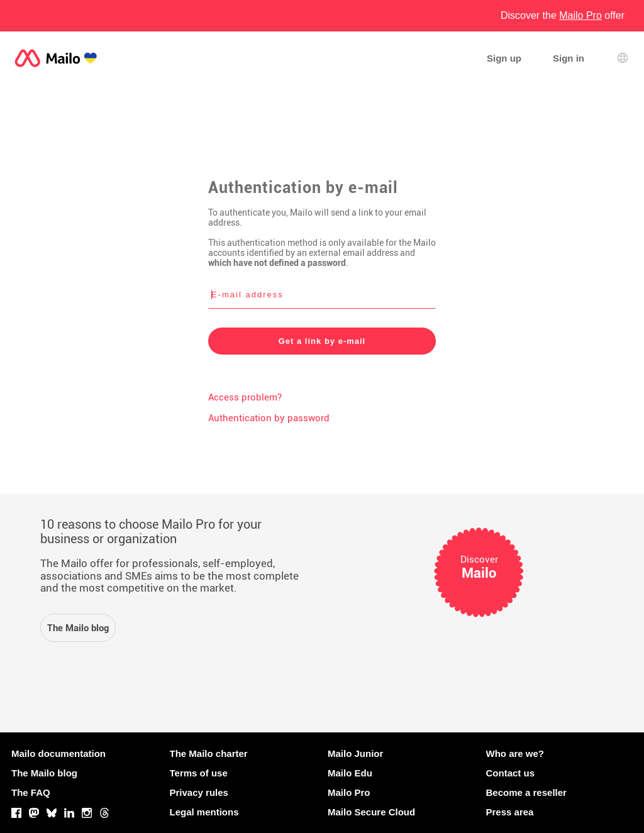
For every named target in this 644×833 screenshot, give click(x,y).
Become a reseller (526, 792)
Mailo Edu (350, 773)
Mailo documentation (58, 753)
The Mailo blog (44, 773)
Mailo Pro (349, 792)
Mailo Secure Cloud (371, 812)
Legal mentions (204, 812)
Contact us (511, 773)
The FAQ (31, 792)
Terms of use (199, 773)
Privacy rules (199, 792)
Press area (510, 812)
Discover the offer (563, 15)
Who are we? (515, 753)
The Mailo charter (209, 753)
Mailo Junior (355, 753)
